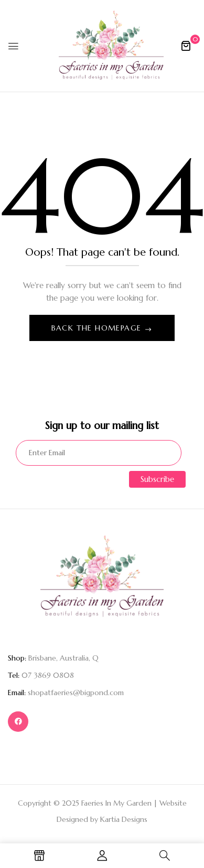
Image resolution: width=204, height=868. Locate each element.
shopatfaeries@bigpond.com (76, 693)
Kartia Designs (124, 819)
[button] (186, 46)
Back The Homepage (98, 328)
